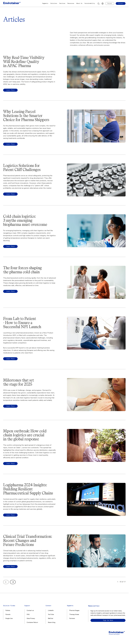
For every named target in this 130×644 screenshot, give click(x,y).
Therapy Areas (74, 615)
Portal (110, 3)
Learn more (10, 90)
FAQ (28, 615)
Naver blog (52, 623)
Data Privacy (31, 619)
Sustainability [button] (90, 3)
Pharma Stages (74, 611)
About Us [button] (79, 3)
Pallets (8, 611)
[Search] (99, 4)
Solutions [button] (54, 3)
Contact (121, 3)
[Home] (12, 3)
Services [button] (62, 3)
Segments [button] (45, 3)
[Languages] (103, 4)
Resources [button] (71, 3)
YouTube (51, 615)
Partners (72, 619)
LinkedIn (51, 611)
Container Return (32, 623)
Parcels (8, 615)
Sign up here (108, 620)
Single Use (9, 619)
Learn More (10, 144)
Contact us (30, 611)
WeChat (51, 619)
